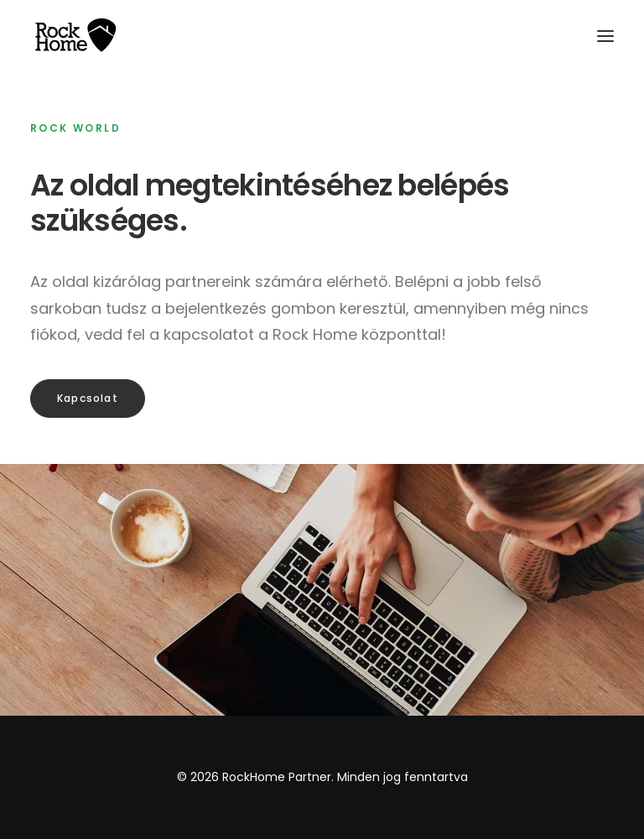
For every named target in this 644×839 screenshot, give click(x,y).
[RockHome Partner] (75, 36)
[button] (605, 36)
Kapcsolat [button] (88, 398)
